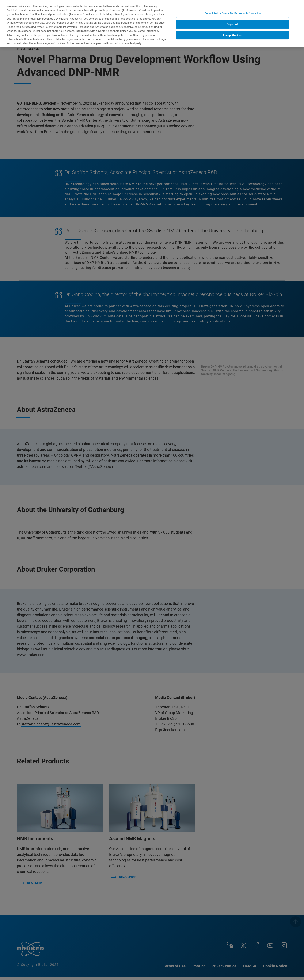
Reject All (233, 24)
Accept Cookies (233, 35)
